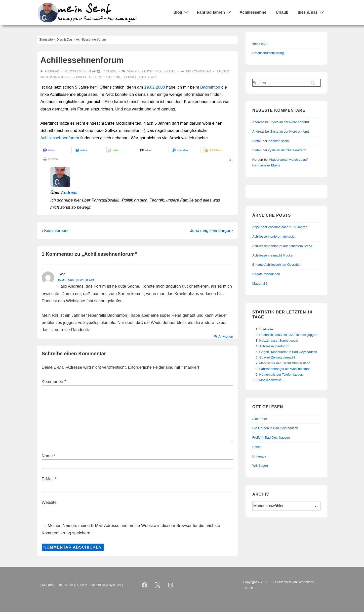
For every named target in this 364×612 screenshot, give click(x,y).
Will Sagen (260, 466)
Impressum (260, 43)
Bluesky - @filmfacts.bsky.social (98, 585)
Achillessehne (253, 12)
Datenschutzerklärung (268, 53)
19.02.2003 (155, 87)
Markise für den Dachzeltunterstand (285, 363)
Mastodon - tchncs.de (58, 585)
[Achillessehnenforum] (109, 71)
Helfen (95, 77)
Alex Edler (260, 419)
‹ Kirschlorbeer (55, 230)
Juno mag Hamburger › (212, 230)
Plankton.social (279, 141)
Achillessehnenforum (60, 138)
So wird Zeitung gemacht (277, 357)
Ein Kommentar (199, 71)
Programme (113, 77)
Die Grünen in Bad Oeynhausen (275, 428)
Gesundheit (78, 77)
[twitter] (158, 585)
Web (154, 77)
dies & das (311, 12)
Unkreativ (259, 456)
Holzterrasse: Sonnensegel (279, 340)
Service (131, 77)
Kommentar (54, 382)
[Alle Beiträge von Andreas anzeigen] (50, 71)
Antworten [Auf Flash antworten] (226, 336)
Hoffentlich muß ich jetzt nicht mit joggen (288, 335)
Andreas (69, 193)
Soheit (257, 447)
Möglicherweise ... (272, 380)
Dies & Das (167, 71)
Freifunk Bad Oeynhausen (271, 437)
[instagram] (171, 585)
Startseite (266, 329)
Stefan (257, 141)
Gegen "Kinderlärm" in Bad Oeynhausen (288, 352)
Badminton (58, 77)
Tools (144, 77)
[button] (57, 150)
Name (47, 456)
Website (49, 502)
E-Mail (48, 479)
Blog (182, 12)
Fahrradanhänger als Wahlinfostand (285, 369)
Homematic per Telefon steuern (282, 375)
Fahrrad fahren (214, 12)
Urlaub (282, 12)
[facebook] (145, 585)
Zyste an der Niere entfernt (290, 122)
